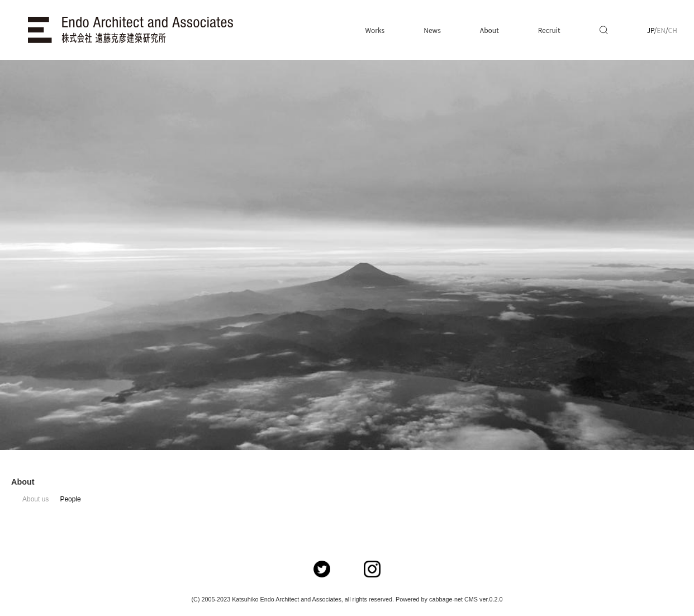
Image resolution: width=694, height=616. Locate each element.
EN (661, 30)
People (70, 499)
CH (673, 30)
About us (35, 499)
